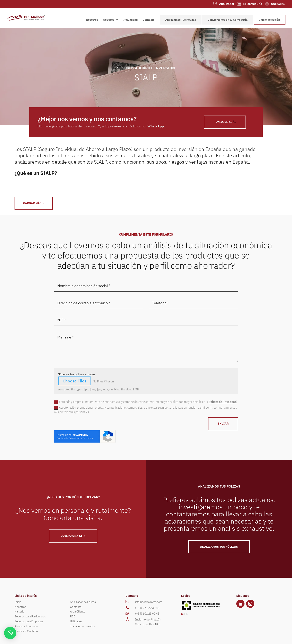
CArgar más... (34, 203)
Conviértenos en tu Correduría (228, 20)
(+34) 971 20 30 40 (147, 608)
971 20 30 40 (224, 122)
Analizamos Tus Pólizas (181, 20)
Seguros (109, 20)
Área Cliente (78, 611)
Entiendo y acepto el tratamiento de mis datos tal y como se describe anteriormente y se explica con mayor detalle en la (145, 402)
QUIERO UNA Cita (73, 536)
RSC (73, 616)
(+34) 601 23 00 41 (147, 614)
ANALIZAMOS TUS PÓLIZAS (219, 547)
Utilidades (76, 621)
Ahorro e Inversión (26, 626)
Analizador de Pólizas (83, 602)
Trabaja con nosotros (83, 626)
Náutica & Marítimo (26, 631)
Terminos (88, 438)
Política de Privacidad (223, 402)
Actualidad (131, 20)
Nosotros (92, 20)
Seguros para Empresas (29, 621)
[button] (182, 614)
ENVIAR (223, 424)
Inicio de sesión (270, 20)
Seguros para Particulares (30, 616)
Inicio (18, 602)
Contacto (149, 20)
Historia (19, 611)
